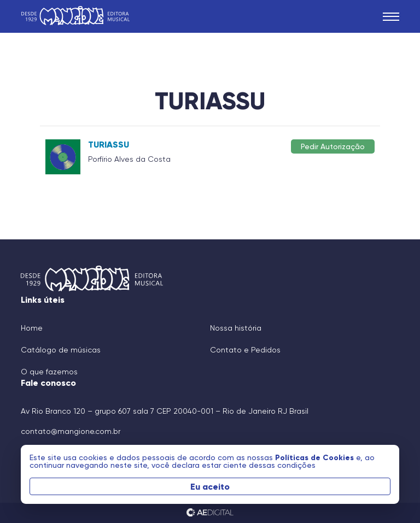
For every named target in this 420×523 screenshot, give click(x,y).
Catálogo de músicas (61, 350)
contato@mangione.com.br (71, 431)
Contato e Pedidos (245, 350)
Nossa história (236, 328)
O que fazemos (49, 372)
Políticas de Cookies (316, 457)
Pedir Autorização (333, 146)
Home (32, 328)
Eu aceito (210, 486)
